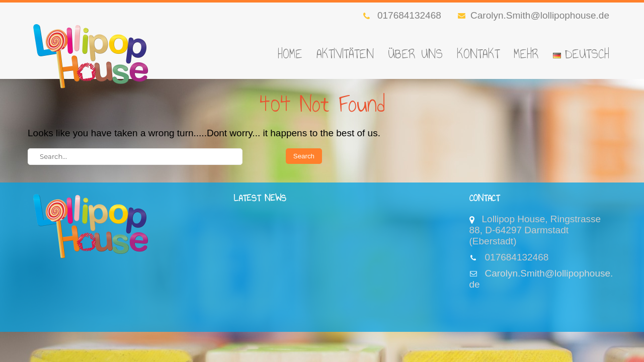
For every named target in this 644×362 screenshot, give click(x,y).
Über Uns (415, 54)
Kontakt (478, 54)
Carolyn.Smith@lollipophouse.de (534, 15)
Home (290, 54)
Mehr (526, 54)
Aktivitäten (345, 54)
